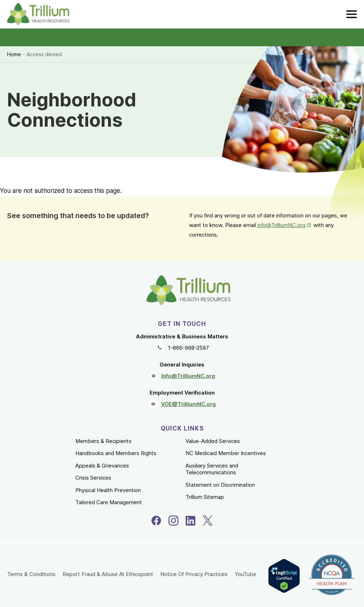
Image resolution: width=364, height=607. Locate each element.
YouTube (245, 574)
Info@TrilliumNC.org (188, 376)
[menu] (352, 14)
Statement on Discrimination (220, 485)
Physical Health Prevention (108, 490)
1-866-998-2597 (188, 348)
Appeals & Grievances (102, 466)
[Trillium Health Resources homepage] (38, 14)
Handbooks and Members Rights (116, 453)
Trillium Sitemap (205, 497)
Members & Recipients (103, 441)
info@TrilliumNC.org (281, 225)
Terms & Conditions (31, 574)
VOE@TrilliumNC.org (188, 404)
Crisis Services (93, 478)
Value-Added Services (213, 441)
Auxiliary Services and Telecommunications (212, 469)
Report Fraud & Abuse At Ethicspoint (108, 574)
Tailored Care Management (109, 502)
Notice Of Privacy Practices (194, 574)
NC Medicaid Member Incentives (226, 453)
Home (14, 54)
